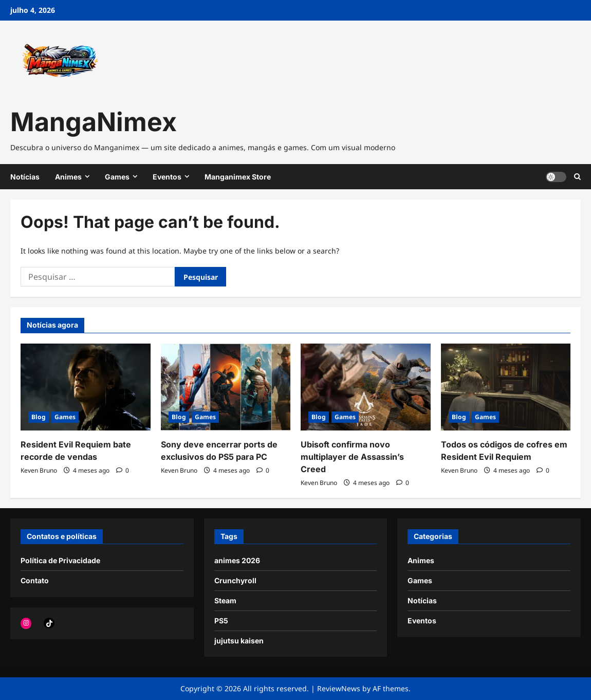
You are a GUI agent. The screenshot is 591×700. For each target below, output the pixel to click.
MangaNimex (94, 122)
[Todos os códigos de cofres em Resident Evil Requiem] (506, 387)
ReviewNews (339, 688)
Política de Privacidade (60, 560)
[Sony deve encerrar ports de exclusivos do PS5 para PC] (226, 387)
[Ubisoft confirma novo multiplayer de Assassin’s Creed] (366, 387)
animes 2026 (237, 560)
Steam (225, 600)
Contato (35, 580)
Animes (68, 177)
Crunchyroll (235, 580)
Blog (39, 417)
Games (117, 177)
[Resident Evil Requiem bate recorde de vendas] (86, 387)
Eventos (167, 177)
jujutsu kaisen (239, 641)
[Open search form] (577, 177)
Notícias (25, 177)
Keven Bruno (39, 470)
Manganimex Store (238, 177)
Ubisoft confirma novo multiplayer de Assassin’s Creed (352, 457)
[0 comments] (123, 470)
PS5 (221, 621)
